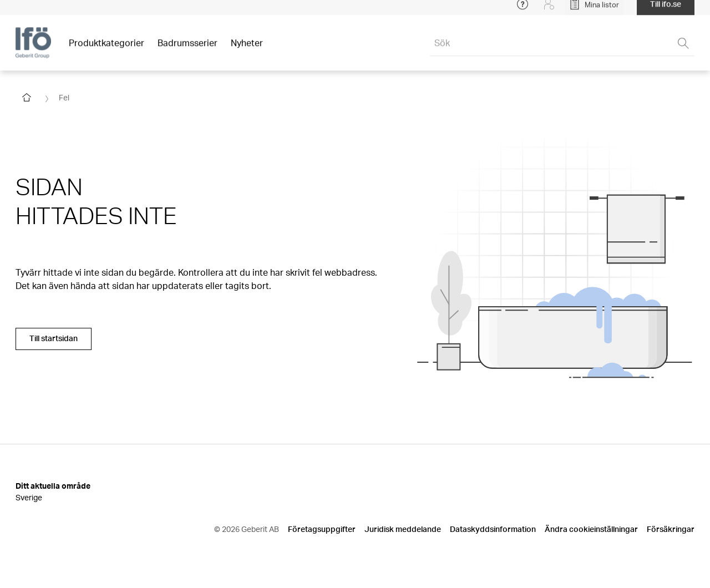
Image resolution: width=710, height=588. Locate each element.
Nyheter (247, 50)
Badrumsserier (187, 50)
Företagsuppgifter (322, 529)
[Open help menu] (523, 11)
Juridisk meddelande (403, 529)
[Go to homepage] (27, 98)
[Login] (549, 11)
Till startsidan (54, 338)
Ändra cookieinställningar (591, 529)
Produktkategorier (106, 50)
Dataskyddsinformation (493, 529)
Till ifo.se (666, 11)
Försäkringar (671, 529)
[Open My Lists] (594, 11)
